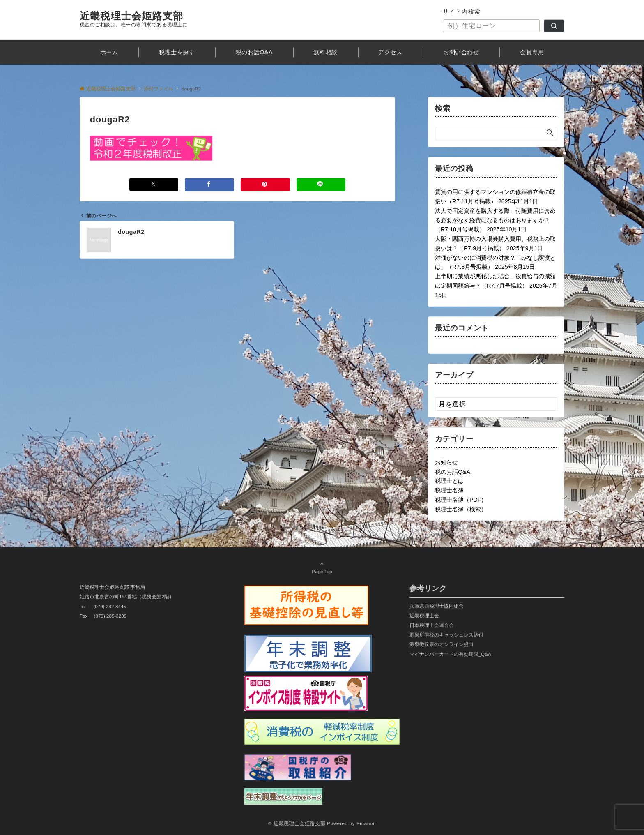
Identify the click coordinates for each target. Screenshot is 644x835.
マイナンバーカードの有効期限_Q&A (450, 654)
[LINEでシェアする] (321, 184)
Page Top (322, 567)
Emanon (366, 823)
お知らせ (446, 462)
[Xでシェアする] (154, 184)
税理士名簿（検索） (461, 509)
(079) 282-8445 (110, 606)
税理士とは (449, 481)
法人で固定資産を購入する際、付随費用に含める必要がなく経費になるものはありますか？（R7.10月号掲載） (495, 220)
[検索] (554, 26)
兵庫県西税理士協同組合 (437, 606)
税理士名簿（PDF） (461, 500)
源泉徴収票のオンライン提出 (442, 644)
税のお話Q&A (453, 472)
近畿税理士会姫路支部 (131, 16)
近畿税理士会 (424, 615)
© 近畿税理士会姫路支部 (297, 823)
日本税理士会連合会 (432, 625)
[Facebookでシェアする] (209, 184)
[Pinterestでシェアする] (265, 184)
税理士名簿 (449, 490)
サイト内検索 (462, 12)
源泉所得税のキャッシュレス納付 (446, 635)
